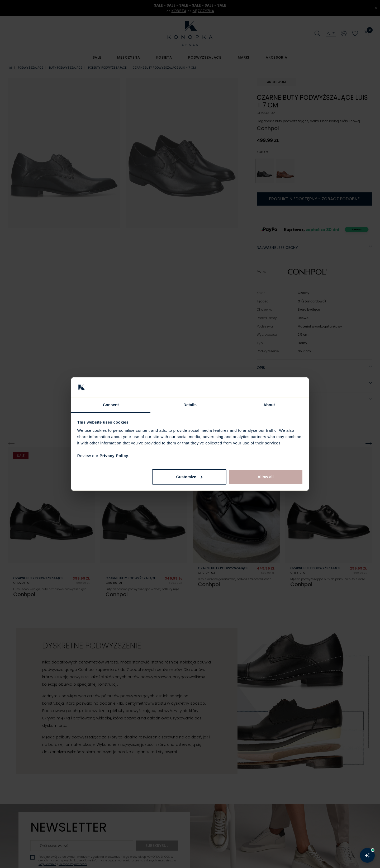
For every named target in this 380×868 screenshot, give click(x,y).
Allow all (266, 477)
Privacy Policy (114, 456)
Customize (189, 477)
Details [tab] (190, 405)
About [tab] (269, 405)
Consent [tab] (111, 405)
